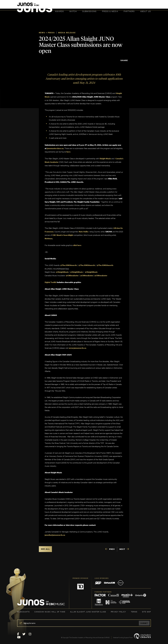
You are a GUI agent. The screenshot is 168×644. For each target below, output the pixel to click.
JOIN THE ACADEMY (118, 5)
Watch (73, 11)
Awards (59, 11)
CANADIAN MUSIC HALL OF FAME (50, 610)
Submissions (89, 11)
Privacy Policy (118, 610)
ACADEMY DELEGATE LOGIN (140, 5)
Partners (129, 11)
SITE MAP (146, 610)
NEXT (122, 548)
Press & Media (110, 11)
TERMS (134, 610)
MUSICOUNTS (23, 610)
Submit (144, 622)
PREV (112, 548)
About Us (146, 11)
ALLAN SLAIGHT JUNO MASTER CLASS (88, 610)
